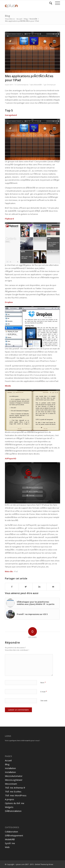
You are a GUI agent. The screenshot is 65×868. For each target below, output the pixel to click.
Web (7, 847)
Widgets (9, 807)
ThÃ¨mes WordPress (16, 795)
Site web (44, 701)
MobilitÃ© (33, 19)
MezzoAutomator (14, 776)
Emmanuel (51, 85)
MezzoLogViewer (14, 780)
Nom (43, 682)
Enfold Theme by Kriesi (44, 864)
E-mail (44, 692)
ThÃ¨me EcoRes (13, 792)
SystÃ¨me (10, 843)
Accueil (19, 19)
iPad (16, 571)
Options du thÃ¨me (15, 803)
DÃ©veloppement (14, 835)
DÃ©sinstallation (13, 811)
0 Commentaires (22, 85)
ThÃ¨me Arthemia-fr (15, 788)
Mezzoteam (11, 784)
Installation (10, 768)
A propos (10, 799)
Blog (7, 16)
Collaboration (11, 832)
